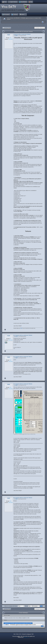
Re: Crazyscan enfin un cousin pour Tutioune (23, 335)
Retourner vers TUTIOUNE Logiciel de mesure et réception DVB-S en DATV (18, 623)
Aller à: (7, 625)
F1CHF (16, 336)
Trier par (29, 606)
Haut (5, 330)
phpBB (18, 636)
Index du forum (10, 18)
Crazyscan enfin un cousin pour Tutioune (24, 32)
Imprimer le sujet (43, 22)
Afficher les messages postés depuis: (14, 606)
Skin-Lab (29, 634)
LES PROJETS (17, 18)
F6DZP (16, 36)
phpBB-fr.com (27, 637)
